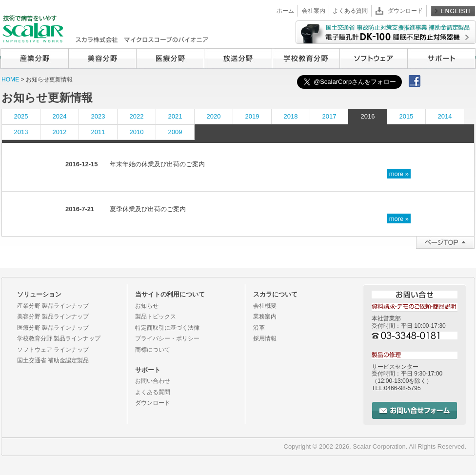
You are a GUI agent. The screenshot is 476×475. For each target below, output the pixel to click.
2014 (445, 116)
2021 (175, 116)
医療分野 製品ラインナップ (53, 328)
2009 (175, 132)
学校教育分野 (306, 59)
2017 (329, 116)
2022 (137, 116)
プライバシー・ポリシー (167, 338)
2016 (368, 116)
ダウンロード (405, 11)
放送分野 (238, 59)
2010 (137, 132)
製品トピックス (156, 317)
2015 (407, 116)
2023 (98, 116)
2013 (21, 132)
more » (399, 173)
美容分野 (102, 59)
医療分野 (170, 59)
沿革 (259, 328)
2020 (214, 116)
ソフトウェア (373, 59)
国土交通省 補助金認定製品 (53, 360)
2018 (291, 116)
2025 (21, 116)
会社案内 (314, 11)
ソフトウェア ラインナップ (53, 350)
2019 (252, 116)
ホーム (285, 11)
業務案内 (265, 317)
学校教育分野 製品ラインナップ (59, 338)
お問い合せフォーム (415, 410)
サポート (441, 59)
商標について (153, 350)
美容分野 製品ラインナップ (53, 317)
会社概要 (265, 306)
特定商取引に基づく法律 (167, 328)
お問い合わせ (153, 381)
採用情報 (265, 338)
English (453, 11)
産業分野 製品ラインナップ (53, 306)
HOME (10, 79)
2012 (60, 132)
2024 (60, 116)
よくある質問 (350, 11)
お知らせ (147, 306)
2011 (98, 132)
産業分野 (34, 59)
